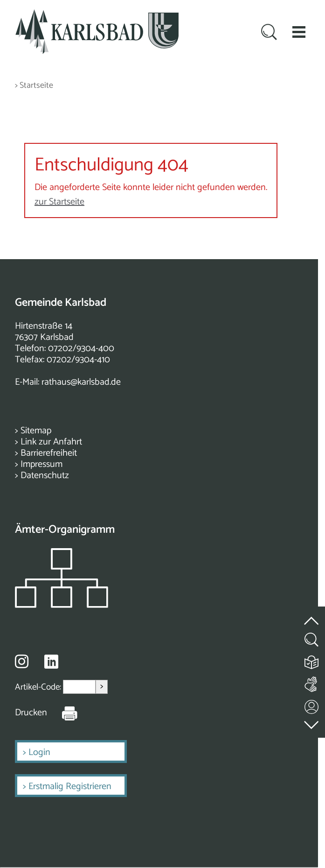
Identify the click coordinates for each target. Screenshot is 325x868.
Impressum (41, 464)
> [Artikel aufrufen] (102, 687)
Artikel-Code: (39, 687)
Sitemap (36, 431)
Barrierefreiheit (49, 453)
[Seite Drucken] (62, 713)
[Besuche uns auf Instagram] (22, 661)
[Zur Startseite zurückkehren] (97, 15)
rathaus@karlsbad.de (81, 382)
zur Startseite (59, 202)
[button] (299, 32)
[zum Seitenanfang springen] (312, 615)
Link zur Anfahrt (51, 442)
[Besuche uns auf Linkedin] (51, 662)
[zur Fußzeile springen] (312, 723)
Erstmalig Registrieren (70, 787)
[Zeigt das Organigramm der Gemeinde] (62, 605)
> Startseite (34, 86)
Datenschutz (45, 476)
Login (39, 752)
